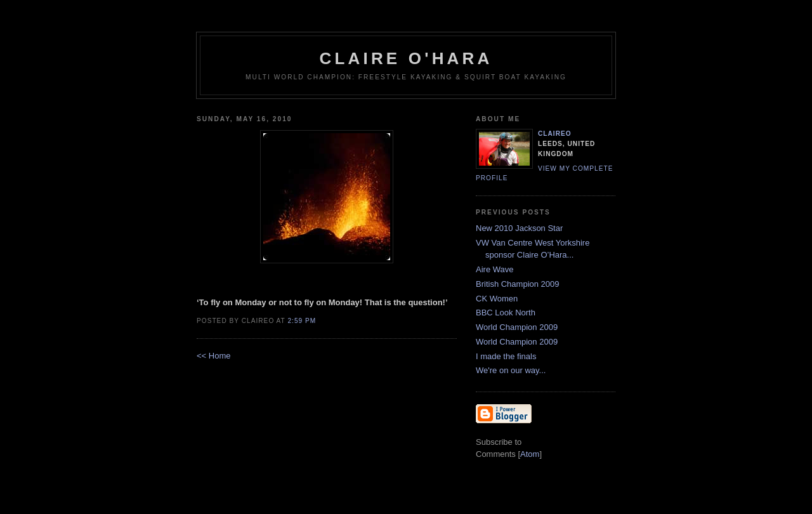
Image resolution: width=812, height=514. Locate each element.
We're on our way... (511, 370)
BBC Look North (506, 313)
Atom (530, 454)
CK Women (497, 299)
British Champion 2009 (518, 284)
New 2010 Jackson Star (519, 228)
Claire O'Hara (406, 58)
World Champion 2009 (517, 327)
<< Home (213, 356)
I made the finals (506, 356)
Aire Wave (494, 269)
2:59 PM (302, 321)
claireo (555, 134)
